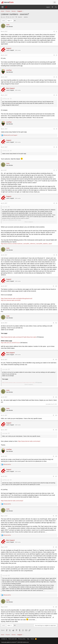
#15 (56, 430)
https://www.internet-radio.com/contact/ (29, 441)
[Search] (56, 7)
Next (10, 21)
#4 (56, 95)
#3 (56, 77)
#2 (56, 55)
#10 (56, 286)
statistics (26, 17)
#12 (56, 360)
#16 (56, 456)
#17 (56, 476)
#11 (56, 323)
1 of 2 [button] (3, 21)
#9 (56, 255)
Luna (4, 17)
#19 (56, 547)
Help (28, 639)
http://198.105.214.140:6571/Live (10, 343)
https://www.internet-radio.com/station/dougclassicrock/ (17, 298)
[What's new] (52, 7)
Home (32, 639)
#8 (56, 203)
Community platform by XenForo (15, 642)
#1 (56, 32)
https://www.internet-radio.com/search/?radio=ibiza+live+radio (19, 337)
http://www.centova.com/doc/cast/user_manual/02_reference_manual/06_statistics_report (26, 244)
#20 (56, 607)
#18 (56, 516)
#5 (56, 129)
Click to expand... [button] (29, 222)
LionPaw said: (6, 99)
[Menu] (3, 7)
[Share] (54, 32)
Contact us (4, 639)
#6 (56, 147)
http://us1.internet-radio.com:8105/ (11, 300)
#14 (56, 415)
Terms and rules (13, 639)
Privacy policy (22, 639)
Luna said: (5, 207)
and (10, 135)
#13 (56, 397)
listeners (20, 17)
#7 (56, 170)
